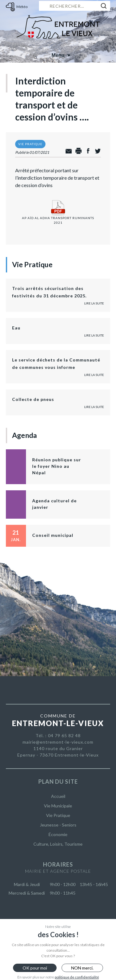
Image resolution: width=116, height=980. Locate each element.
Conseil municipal (53, 535)
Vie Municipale (58, 806)
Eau (16, 328)
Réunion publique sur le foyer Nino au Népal (57, 466)
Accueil (58, 796)
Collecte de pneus (33, 399)
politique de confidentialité (77, 977)
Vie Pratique (58, 815)
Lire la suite (94, 303)
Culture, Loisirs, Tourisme (58, 844)
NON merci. (82, 968)
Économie (58, 834)
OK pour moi (35, 968)
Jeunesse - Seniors (58, 825)
